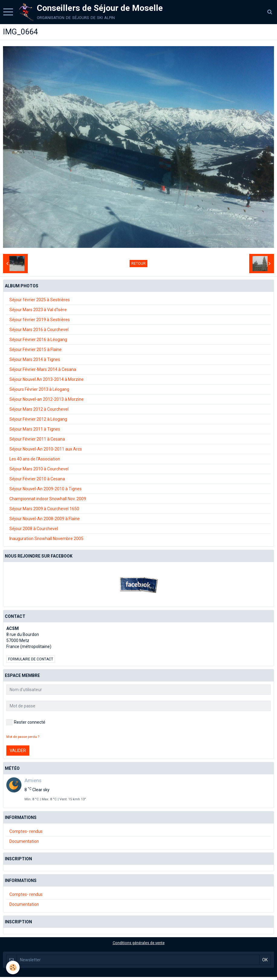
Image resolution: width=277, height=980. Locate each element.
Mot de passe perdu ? (23, 737)
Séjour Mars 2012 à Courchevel (39, 409)
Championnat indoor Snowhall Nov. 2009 (48, 499)
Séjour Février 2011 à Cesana (37, 439)
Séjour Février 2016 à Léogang (38, 340)
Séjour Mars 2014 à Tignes (35, 359)
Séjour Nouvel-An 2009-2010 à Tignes (45, 489)
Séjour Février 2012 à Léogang (38, 419)
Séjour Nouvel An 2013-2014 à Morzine (47, 379)
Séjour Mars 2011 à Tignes (35, 429)
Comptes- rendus (26, 831)
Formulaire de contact (31, 659)
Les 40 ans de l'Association (35, 459)
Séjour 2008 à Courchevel (34, 529)
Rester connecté (26, 722)
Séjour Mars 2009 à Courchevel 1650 (44, 509)
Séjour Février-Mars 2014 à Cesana (43, 369)
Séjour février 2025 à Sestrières (40, 300)
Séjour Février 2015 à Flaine (35, 349)
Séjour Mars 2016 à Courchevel (39, 330)
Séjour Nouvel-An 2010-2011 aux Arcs (46, 449)
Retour (138, 264)
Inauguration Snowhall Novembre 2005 (46, 539)
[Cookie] (13, 967)
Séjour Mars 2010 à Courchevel (39, 469)
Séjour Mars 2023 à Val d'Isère (38, 310)
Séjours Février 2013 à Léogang (39, 389)
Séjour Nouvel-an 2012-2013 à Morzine (47, 399)
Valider (18, 751)
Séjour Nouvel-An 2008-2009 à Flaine (45, 519)
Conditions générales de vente (139, 943)
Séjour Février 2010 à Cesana (37, 479)
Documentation (24, 841)
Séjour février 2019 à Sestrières (40, 320)
